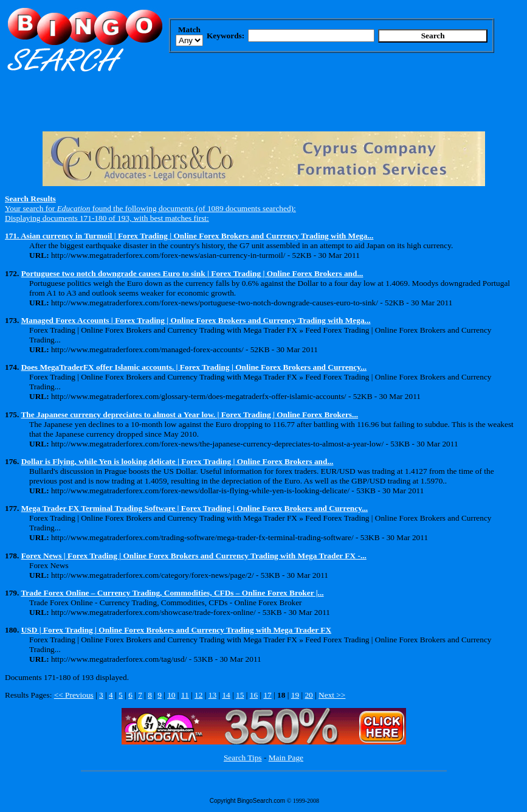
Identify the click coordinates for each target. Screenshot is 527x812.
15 (240, 695)
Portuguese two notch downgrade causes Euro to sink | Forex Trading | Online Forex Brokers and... (192, 273)
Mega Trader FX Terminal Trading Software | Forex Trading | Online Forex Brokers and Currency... (195, 508)
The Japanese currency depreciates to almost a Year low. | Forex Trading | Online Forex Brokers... (189, 415)
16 (254, 695)
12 (198, 695)
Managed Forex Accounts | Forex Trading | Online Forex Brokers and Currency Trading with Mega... (196, 320)
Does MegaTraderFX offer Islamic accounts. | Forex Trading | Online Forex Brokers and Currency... (194, 367)
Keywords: (226, 36)
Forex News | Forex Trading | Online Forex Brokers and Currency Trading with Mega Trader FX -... (194, 556)
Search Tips (243, 758)
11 (185, 695)
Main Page (286, 758)
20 (308, 695)
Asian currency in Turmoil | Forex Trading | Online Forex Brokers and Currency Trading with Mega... (197, 236)
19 (295, 695)
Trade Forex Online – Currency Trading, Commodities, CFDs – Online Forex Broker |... (172, 593)
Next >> (332, 695)
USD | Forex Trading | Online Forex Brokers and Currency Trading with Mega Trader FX (176, 630)
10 (171, 695)
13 (212, 695)
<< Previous (74, 695)
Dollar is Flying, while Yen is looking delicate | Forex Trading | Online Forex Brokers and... (177, 461)
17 (267, 695)
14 (226, 695)
